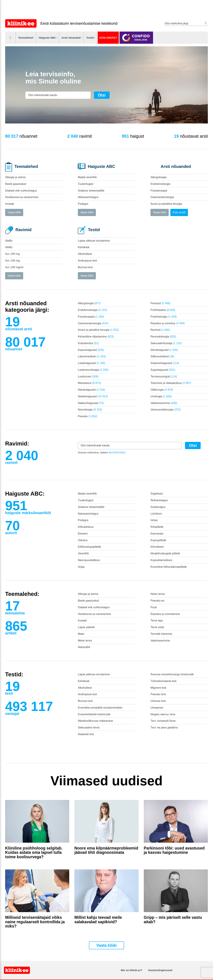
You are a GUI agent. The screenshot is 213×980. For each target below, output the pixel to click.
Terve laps (157, 620)
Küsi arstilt (108, 38)
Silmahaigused (164, 350)
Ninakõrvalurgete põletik (165, 553)
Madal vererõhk (87, 177)
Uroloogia (161, 396)
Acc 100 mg (12, 254)
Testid (90, 38)
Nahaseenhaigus (88, 197)
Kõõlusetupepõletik (89, 547)
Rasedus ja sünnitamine (165, 614)
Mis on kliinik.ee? (132, 970)
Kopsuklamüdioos (161, 560)
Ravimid (160, 330)
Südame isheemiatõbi (91, 191)
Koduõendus (88, 343)
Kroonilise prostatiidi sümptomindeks (100, 708)
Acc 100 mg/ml (14, 267)
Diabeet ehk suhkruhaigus (21, 191)
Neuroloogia (90, 410)
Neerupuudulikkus (89, 560)
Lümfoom (156, 514)
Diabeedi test (86, 734)
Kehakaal (84, 247)
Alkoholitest (85, 254)
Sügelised (156, 494)
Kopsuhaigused (91, 350)
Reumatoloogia (163, 337)
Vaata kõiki (14, 212)
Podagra (83, 204)
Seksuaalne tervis (89, 727)
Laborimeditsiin (92, 356)
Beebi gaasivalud (16, 184)
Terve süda (157, 627)
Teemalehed (25, 38)
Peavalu (88, 416)
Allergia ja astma (15, 177)
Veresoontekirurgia (166, 410)
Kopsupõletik (158, 540)
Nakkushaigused (91, 403)
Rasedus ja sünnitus (168, 323)
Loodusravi (88, 376)
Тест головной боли (163, 721)
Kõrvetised (157, 547)
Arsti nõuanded (71, 38)
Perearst (160, 303)
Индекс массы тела (163, 714)
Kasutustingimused (160, 970)
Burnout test (85, 267)
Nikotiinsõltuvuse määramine (95, 721)
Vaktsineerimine (164, 403)
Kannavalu (157, 534)
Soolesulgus (158, 507)
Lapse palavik (86, 627)
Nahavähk (84, 647)
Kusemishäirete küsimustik (94, 714)
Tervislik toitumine (161, 634)
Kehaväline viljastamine (96, 337)
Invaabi (10, 204)
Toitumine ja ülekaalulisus (171, 383)
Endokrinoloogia (160, 184)
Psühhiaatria (163, 310)
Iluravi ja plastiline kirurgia (166, 204)
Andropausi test (87, 261)
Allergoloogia (158, 177)
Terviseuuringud (164, 376)
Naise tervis (158, 594)
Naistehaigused (93, 396)
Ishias (154, 520)
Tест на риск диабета (164, 727)
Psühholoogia (164, 317)
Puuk (154, 607)
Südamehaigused (165, 363)
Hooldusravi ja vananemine (22, 197)
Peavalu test (158, 694)
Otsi (206, 23)
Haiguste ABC (47, 38)
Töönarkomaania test (163, 681)
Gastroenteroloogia (162, 197)
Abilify (9, 241)
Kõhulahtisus (86, 527)
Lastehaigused (91, 363)
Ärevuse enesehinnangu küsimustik (172, 674)
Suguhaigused (163, 370)
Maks (81, 634)
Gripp (81, 567)
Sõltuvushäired (162, 356)
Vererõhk (83, 553)
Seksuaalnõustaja (166, 343)
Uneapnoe (157, 708)
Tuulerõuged (85, 184)
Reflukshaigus (159, 500)
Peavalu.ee (157, 601)
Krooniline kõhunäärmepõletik (169, 567)
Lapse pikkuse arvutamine (94, 241)
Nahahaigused (91, 390)
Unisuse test (158, 701)
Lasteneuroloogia (93, 370)
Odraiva (83, 540)
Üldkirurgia (162, 390)
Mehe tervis (85, 641)
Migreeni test (158, 688)
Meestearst (89, 383)
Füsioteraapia (159, 191)
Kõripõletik (157, 527)
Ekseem (83, 534)
